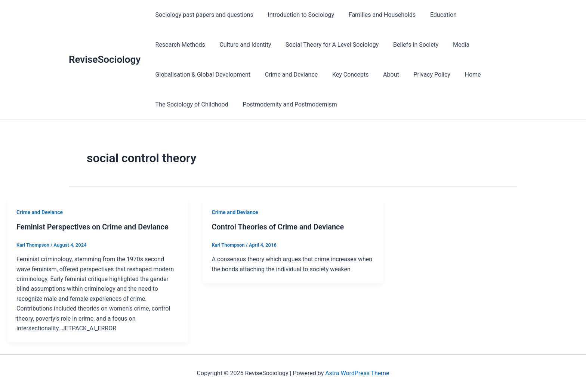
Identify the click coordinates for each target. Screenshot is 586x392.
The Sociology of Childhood (409, 75)
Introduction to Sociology (297, 15)
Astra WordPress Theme (357, 373)
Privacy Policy (314, 75)
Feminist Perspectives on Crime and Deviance (93, 227)
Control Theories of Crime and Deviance (278, 227)
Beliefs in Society (346, 45)
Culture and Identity (180, 45)
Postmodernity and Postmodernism (201, 104)
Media (388, 45)
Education (435, 15)
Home (352, 75)
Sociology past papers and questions (203, 15)
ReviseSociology (105, 59)
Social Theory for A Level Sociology (264, 45)
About (275, 75)
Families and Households (376, 15)
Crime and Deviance (181, 75)
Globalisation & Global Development (456, 45)
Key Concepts (237, 75)
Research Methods (485, 15)
